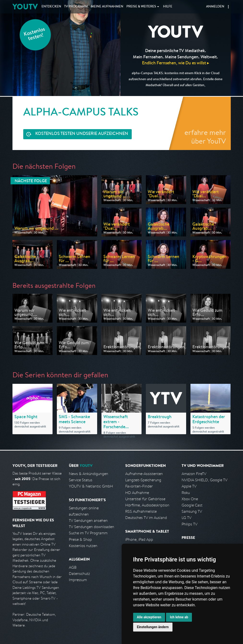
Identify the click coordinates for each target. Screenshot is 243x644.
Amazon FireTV (194, 474)
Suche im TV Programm (88, 533)
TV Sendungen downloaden (92, 527)
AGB (73, 567)
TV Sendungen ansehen (88, 521)
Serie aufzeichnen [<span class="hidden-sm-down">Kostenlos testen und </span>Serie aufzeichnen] (82, 134)
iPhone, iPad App (139, 539)
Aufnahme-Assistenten (144, 474)
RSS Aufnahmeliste (141, 511)
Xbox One (190, 499)
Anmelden (215, 7)
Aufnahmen (107, 7)
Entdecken (51, 7)
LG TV (187, 518)
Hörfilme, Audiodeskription (147, 505)
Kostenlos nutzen (83, 546)
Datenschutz (79, 574)
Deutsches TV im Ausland (146, 518)
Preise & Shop (80, 539)
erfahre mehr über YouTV (205, 137)
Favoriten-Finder (139, 486)
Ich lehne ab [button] (179, 617)
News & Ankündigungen (89, 474)
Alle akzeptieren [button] (149, 617)
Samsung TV (192, 511)
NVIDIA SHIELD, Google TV (204, 480)
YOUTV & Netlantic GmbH (91, 486)
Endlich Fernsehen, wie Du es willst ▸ (176, 63)
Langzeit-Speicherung (143, 480)
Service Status (81, 480)
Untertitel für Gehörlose (145, 499)
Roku (186, 493)
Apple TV (189, 486)
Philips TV (190, 524)
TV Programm (76, 7)
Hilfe (168, 7)
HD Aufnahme (137, 493)
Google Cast (192, 505)
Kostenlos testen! (35, 34)
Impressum (78, 580)
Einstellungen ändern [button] (153, 627)
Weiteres (141, 7)
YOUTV (25, 7)
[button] (228, 7)
